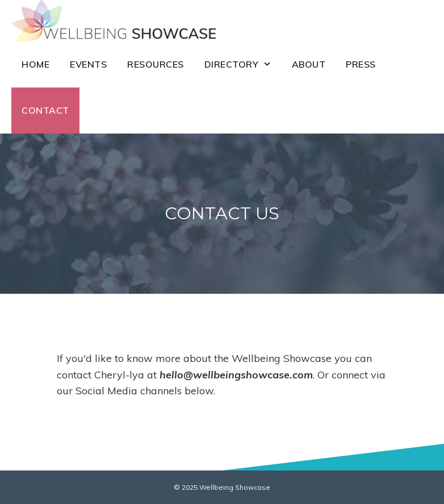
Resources (156, 64)
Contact (45, 110)
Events (88, 64)
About (309, 64)
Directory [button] (243, 64)
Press (361, 64)
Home (35, 64)
